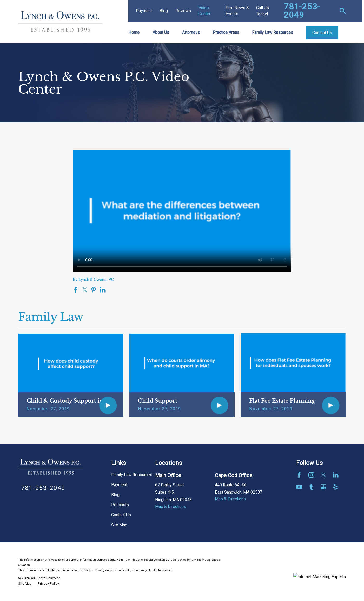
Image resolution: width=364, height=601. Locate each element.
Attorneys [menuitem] (191, 33)
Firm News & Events (237, 11)
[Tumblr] (311, 487)
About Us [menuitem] (161, 33)
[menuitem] (25, 584)
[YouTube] (299, 487)
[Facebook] (299, 475)
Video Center (204, 11)
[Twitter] (324, 475)
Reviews (183, 11)
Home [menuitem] (134, 33)
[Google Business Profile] (324, 487)
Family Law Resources (132, 475)
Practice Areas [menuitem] (226, 33)
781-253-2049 (302, 11)
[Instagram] (311, 475)
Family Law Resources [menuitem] (273, 33)
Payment (144, 11)
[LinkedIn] (336, 475)
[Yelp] (336, 487)
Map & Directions (171, 507)
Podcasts (120, 505)
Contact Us (121, 515)
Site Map (119, 525)
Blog (164, 11)
